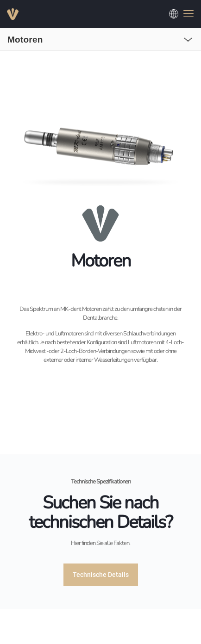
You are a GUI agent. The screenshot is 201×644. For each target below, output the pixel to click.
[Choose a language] (174, 14)
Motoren (25, 40)
